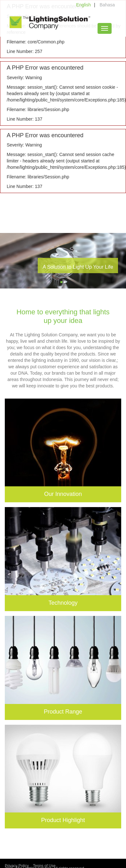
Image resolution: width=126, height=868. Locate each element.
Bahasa (107, 5)
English (83, 5)
